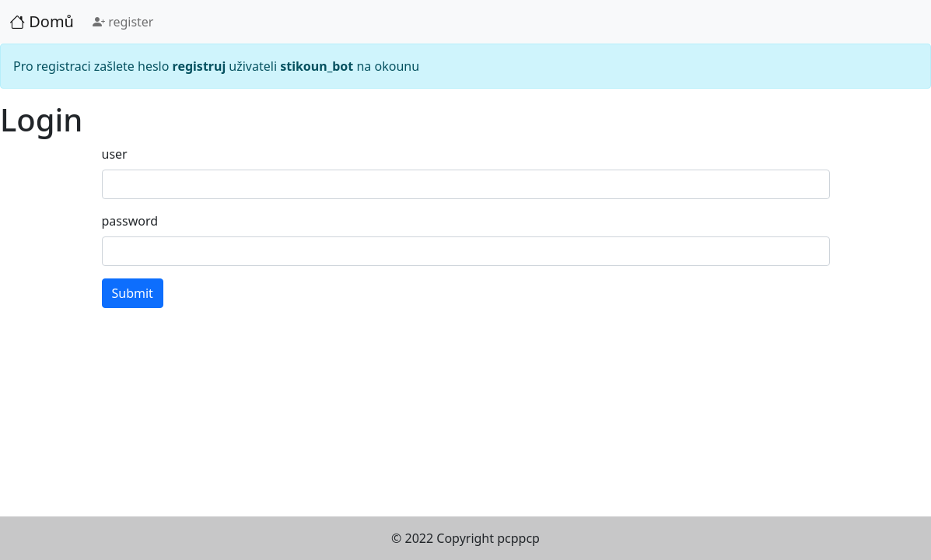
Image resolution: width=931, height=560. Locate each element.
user (115, 154)
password (130, 221)
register (123, 22)
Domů (42, 21)
